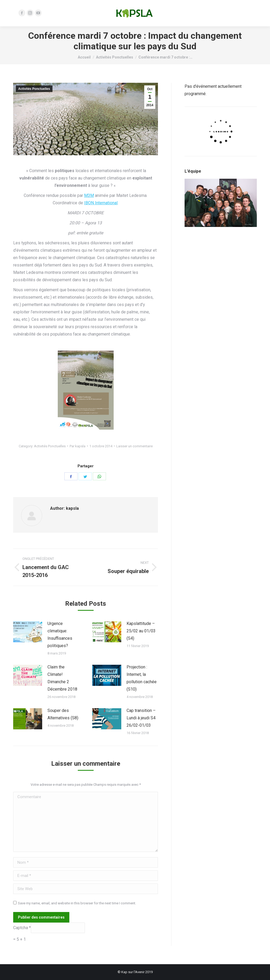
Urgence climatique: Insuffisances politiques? (60, 635)
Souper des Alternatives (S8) (63, 714)
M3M (89, 195)
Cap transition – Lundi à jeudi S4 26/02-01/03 (141, 718)
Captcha (21, 928)
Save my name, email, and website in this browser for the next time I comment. (77, 903)
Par (78, 446)
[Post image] (28, 632)
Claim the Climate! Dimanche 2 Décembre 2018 (62, 678)
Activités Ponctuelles (34, 89)
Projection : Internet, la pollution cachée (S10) (142, 678)
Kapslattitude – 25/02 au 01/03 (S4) (141, 631)
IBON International (101, 203)
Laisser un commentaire (134, 446)
